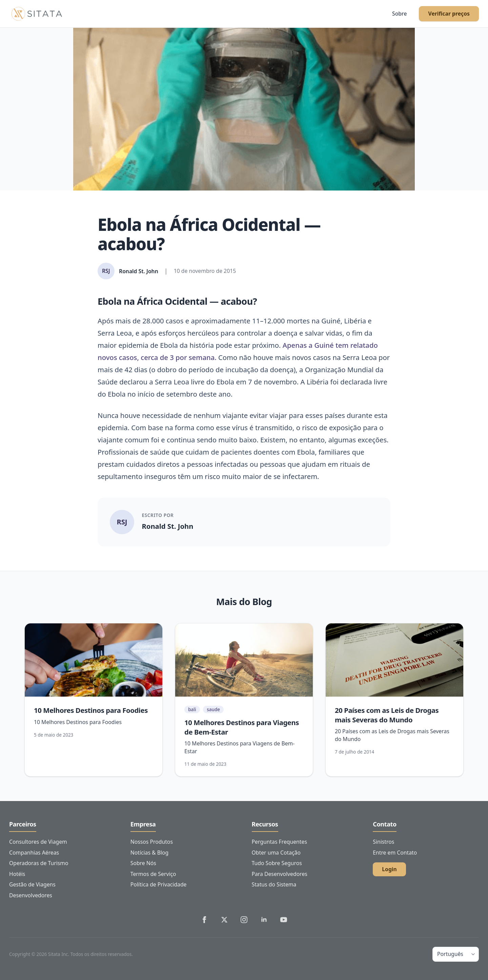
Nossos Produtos (152, 842)
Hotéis (17, 874)
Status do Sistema (274, 884)
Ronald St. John (168, 526)
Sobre (399, 14)
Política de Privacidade (159, 884)
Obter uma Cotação (276, 853)
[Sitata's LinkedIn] (264, 920)
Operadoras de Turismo (39, 863)
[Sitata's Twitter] (224, 920)
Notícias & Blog (150, 853)
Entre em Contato (395, 853)
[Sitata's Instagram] (244, 920)
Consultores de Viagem (38, 842)
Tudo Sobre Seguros (277, 863)
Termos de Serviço (153, 874)
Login (389, 869)
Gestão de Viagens (32, 884)
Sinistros (383, 842)
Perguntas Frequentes (279, 842)
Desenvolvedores (31, 895)
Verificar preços (449, 14)
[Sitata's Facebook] (204, 920)
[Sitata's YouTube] (284, 920)
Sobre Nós (143, 863)
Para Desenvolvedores (280, 874)
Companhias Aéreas (34, 853)
